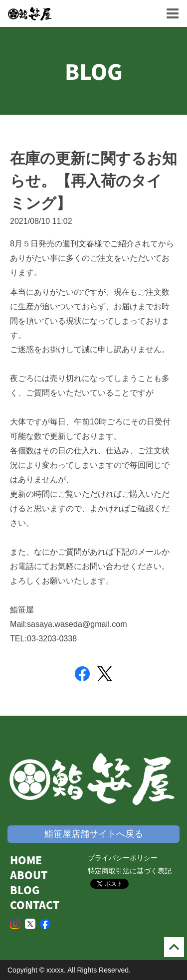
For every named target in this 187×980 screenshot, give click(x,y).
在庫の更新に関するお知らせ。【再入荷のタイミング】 (93, 181)
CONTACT (35, 905)
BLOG (25, 890)
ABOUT (29, 875)
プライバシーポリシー (123, 858)
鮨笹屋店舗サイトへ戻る (94, 834)
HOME (26, 860)
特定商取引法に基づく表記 (130, 871)
